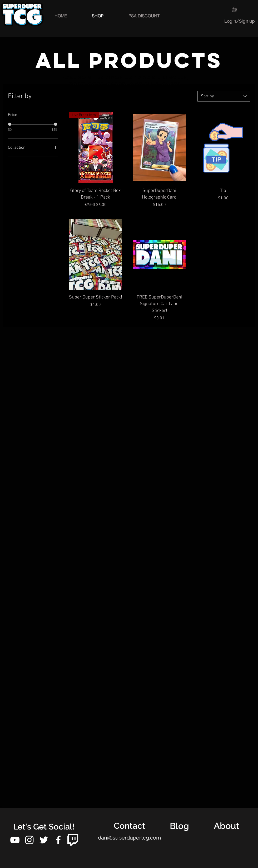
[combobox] (224, 96)
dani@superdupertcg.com (129, 838)
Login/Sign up (240, 21)
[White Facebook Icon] (58, 840)
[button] (237, 9)
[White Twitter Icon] (44, 840)
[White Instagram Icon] (29, 840)
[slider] (10, 124)
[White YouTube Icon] (15, 840)
